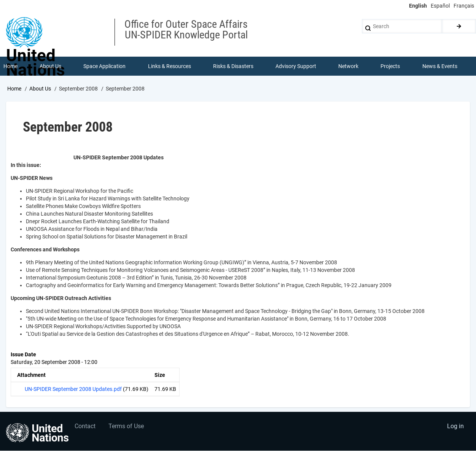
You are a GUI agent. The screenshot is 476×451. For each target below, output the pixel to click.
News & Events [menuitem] (440, 66)
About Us (40, 89)
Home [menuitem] (10, 66)
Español (440, 6)
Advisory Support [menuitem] (296, 66)
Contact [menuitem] (85, 426)
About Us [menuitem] (50, 66)
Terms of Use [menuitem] (127, 426)
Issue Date (23, 354)
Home (14, 89)
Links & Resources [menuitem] (170, 66)
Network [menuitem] (348, 66)
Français (464, 6)
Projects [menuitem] (391, 66)
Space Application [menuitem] (104, 66)
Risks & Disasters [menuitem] (233, 66)
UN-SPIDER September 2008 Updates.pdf (73, 389)
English (418, 6)
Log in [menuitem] (455, 426)
